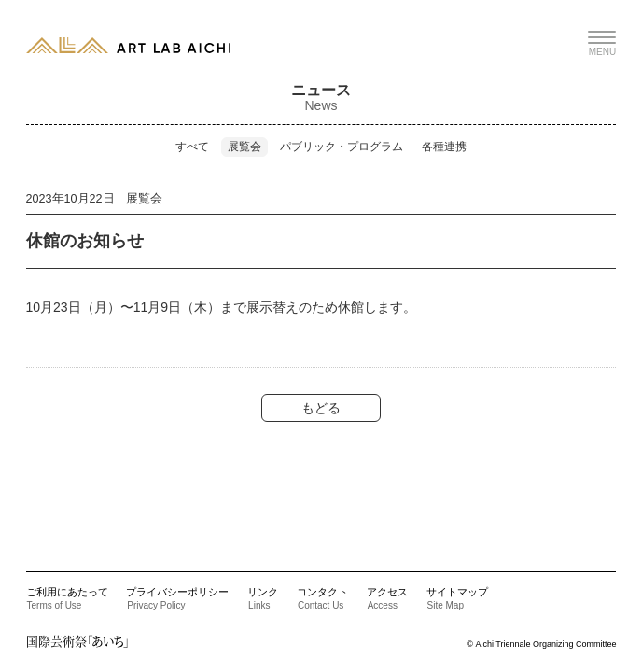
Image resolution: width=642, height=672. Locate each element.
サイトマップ (457, 598)
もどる (321, 408)
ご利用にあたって (67, 598)
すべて (192, 147)
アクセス (387, 598)
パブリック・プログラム (342, 147)
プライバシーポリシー (177, 598)
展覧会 (244, 147)
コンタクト (322, 598)
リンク (263, 598)
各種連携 (444, 147)
